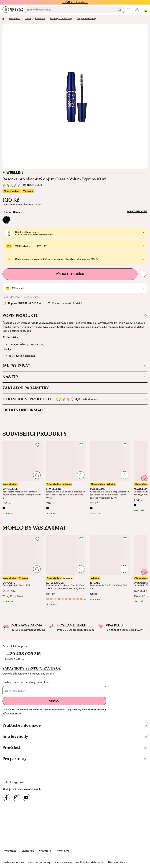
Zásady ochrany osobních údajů (90, 710)
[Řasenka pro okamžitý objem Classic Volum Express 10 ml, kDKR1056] (75, 96)
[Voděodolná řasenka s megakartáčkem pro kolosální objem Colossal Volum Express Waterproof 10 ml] (110, 478)
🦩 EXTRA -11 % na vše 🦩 (75, 2)
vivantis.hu (63, 851)
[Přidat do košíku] (37, 475)
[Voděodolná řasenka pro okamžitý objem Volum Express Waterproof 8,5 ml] (23, 478)
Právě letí (75, 747)
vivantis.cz (10, 851)
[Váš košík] (144, 10)
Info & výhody (75, 736)
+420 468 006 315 (23, 654)
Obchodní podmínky (38, 862)
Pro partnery (75, 759)
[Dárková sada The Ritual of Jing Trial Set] (110, 568)
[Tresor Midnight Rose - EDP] (23, 569)
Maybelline (13, 172)
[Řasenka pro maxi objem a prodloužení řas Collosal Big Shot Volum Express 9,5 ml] (66, 478)
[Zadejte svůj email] (54, 691)
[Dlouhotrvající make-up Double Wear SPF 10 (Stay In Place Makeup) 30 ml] (66, 570)
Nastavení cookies (13, 862)
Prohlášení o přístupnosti (89, 862)
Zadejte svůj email (15, 691)
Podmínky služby (13, 713)
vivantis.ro (45, 851)
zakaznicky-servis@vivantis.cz (32, 668)
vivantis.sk (28, 851)
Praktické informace (75, 725)
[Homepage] (16, 10)
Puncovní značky (62, 862)
